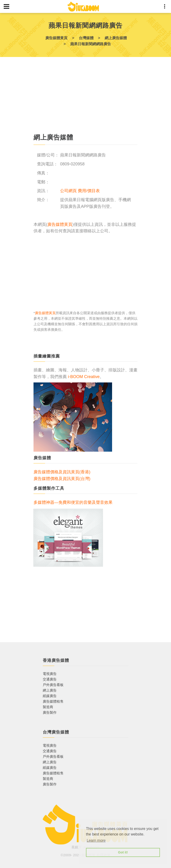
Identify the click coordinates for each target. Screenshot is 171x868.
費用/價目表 (89, 191)
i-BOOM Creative (84, 377)
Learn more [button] (96, 840)
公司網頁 (68, 191)
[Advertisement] (85, 97)
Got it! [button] (123, 852)
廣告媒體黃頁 (60, 224)
